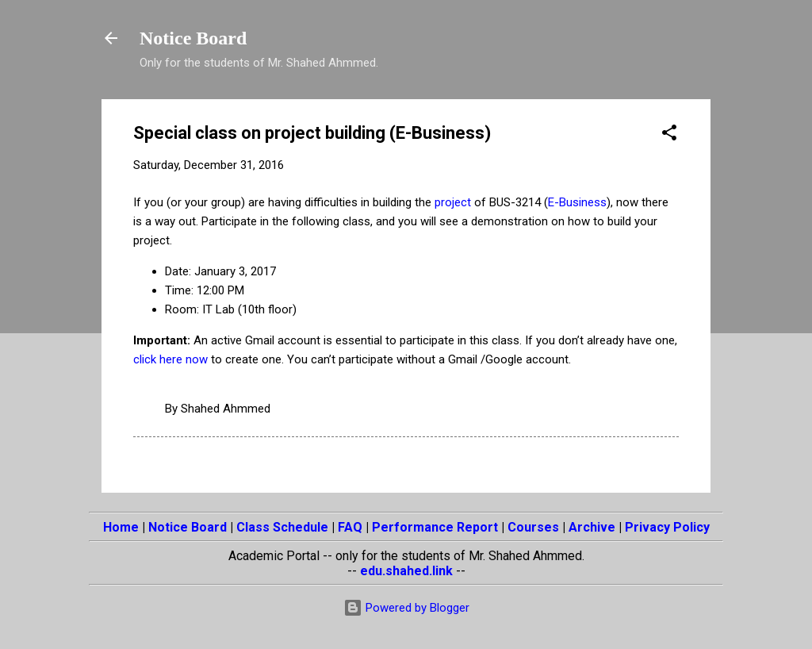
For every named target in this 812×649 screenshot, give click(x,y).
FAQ (350, 527)
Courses (533, 527)
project (453, 202)
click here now (170, 359)
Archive (592, 527)
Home (121, 527)
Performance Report (435, 527)
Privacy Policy (667, 527)
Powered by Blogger (406, 608)
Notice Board (193, 38)
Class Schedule (282, 527)
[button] (669, 135)
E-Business (577, 202)
